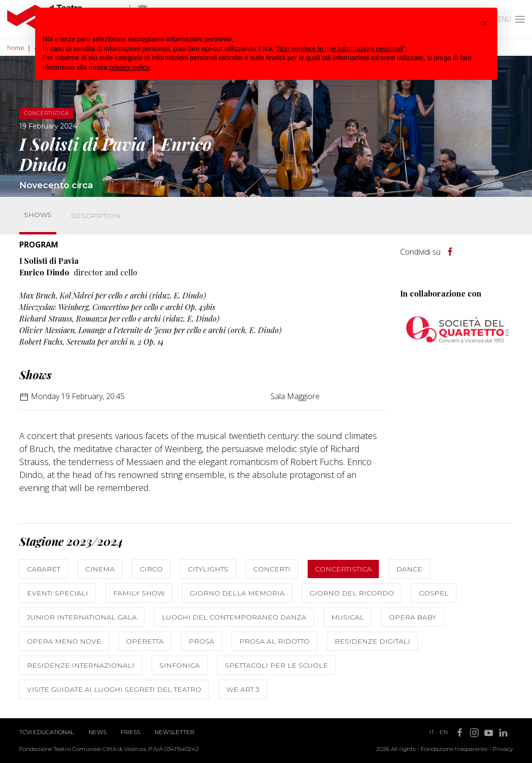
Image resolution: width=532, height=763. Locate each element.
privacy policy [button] (130, 67)
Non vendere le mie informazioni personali (340, 49)
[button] (485, 23)
